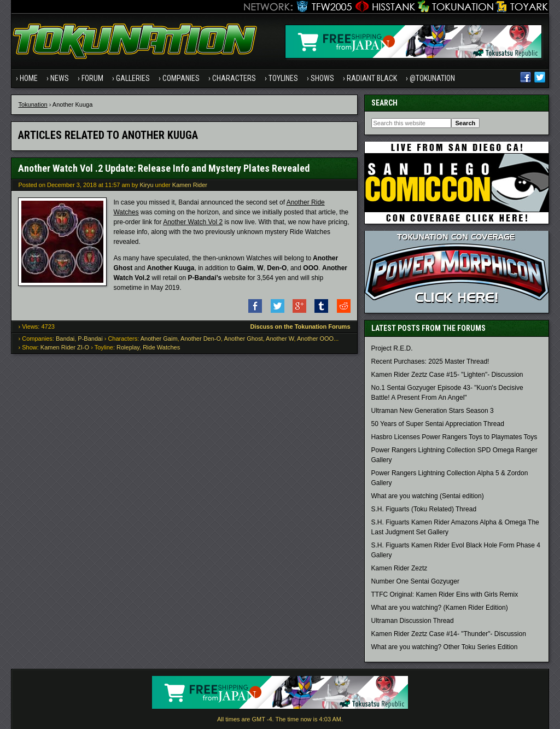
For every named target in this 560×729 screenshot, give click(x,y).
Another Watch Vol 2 (193, 222)
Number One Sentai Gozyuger (415, 581)
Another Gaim (159, 339)
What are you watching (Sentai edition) (428, 496)
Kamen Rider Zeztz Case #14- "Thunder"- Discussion (449, 634)
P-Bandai (90, 339)
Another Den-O (201, 339)
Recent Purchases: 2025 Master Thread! (430, 361)
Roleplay (128, 347)
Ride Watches (161, 347)
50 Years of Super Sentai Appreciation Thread (438, 424)
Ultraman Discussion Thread (413, 621)
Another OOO (315, 339)
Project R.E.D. (392, 348)
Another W (280, 339)
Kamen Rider (190, 185)
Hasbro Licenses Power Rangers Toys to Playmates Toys (454, 437)
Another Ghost (244, 339)
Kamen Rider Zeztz (399, 568)
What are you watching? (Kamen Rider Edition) (440, 608)
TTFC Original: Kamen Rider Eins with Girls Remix (445, 594)
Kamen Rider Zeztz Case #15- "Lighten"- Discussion (447, 375)
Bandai (65, 339)
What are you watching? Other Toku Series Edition (445, 647)
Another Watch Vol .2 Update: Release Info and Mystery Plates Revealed (164, 168)
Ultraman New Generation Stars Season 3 (433, 411)
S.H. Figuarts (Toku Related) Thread (424, 509)
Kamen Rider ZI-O (65, 347)
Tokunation (33, 104)
